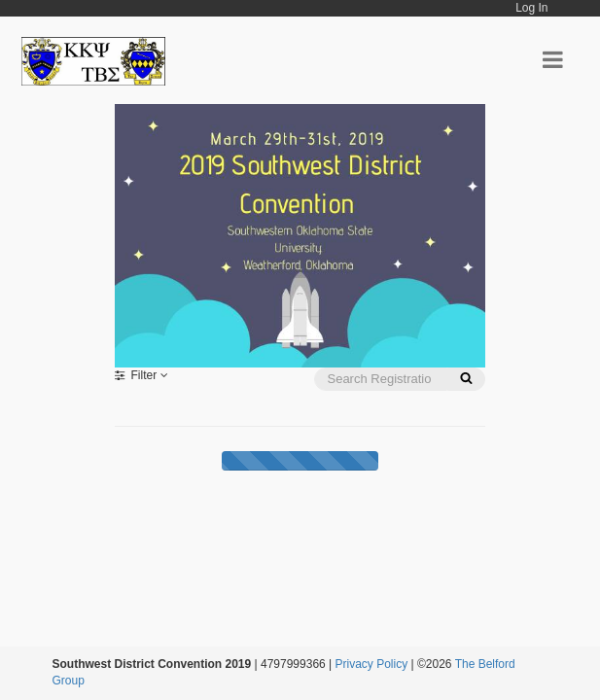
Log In (531, 8)
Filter (141, 375)
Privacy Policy (372, 664)
